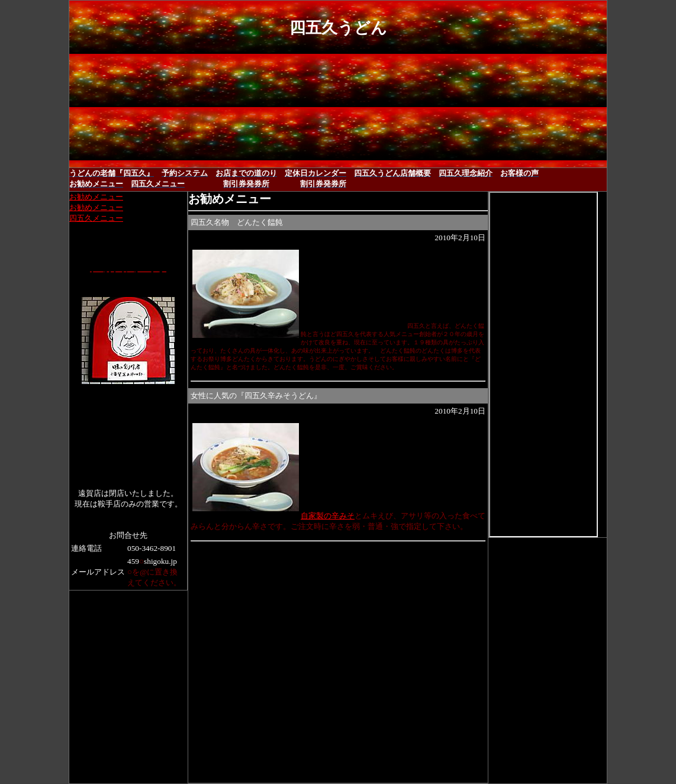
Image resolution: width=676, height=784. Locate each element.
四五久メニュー (96, 218)
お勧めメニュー (96, 197)
